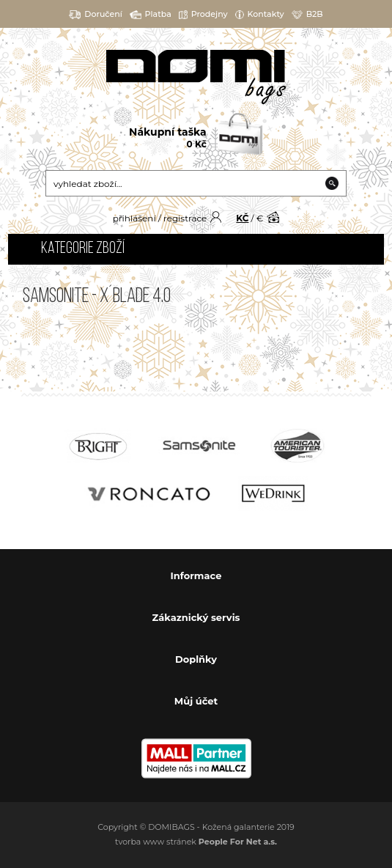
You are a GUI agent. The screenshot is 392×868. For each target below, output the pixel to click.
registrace (185, 218)
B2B (307, 14)
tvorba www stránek (196, 842)
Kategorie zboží (83, 249)
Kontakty (260, 14)
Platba (151, 14)
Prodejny (203, 14)
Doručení (96, 14)
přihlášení (134, 218)
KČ (242, 218)
